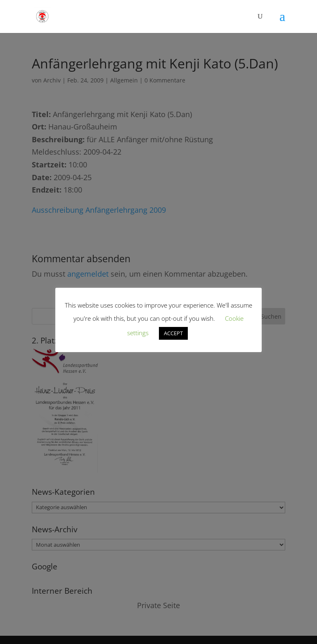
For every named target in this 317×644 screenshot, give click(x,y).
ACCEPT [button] (173, 333)
